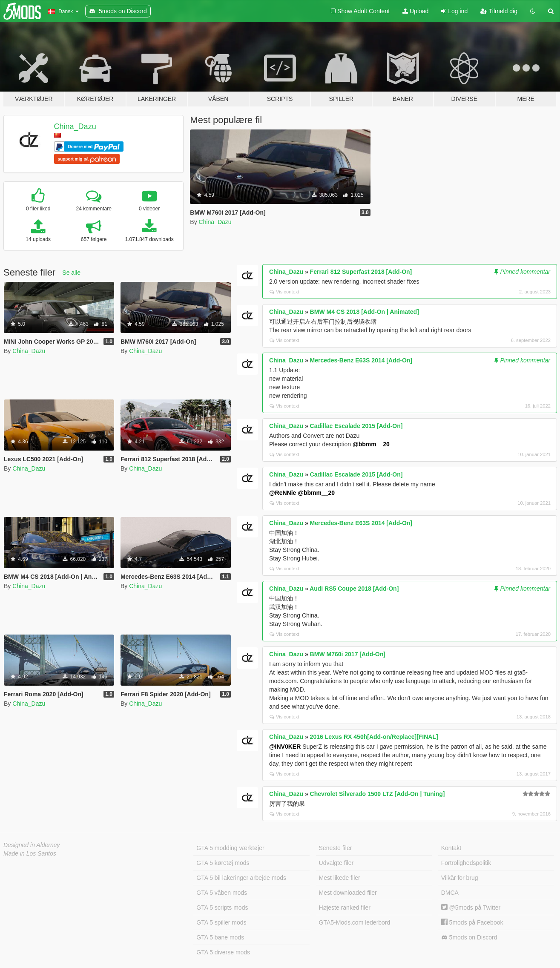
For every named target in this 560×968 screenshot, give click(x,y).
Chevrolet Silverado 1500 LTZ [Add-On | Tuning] (378, 794)
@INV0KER (285, 747)
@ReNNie (283, 493)
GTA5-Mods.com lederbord (355, 922)
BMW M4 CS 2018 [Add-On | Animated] (365, 312)
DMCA (450, 893)
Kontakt (451, 848)
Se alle (71, 273)
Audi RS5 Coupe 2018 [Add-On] (354, 589)
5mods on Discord (469, 938)
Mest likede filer (340, 878)
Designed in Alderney (32, 845)
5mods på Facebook (472, 922)
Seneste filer (336, 848)
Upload (415, 11)
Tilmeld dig (499, 11)
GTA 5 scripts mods (222, 908)
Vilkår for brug (460, 878)
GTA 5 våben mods (222, 893)
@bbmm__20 (371, 444)
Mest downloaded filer (348, 893)
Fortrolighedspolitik (466, 863)
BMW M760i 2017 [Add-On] (348, 654)
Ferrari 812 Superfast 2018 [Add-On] (361, 272)
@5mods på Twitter (471, 908)
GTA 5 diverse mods (223, 952)
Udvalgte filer (336, 863)
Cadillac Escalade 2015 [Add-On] (356, 426)
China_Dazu (75, 126)
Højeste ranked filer (345, 908)
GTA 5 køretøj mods (223, 863)
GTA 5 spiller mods (221, 922)
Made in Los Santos (30, 853)
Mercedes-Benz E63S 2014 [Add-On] (361, 360)
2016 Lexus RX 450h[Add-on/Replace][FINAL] (374, 737)
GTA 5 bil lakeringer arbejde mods (241, 878)
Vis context (284, 292)
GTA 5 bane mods (220, 937)
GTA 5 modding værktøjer (230, 848)
